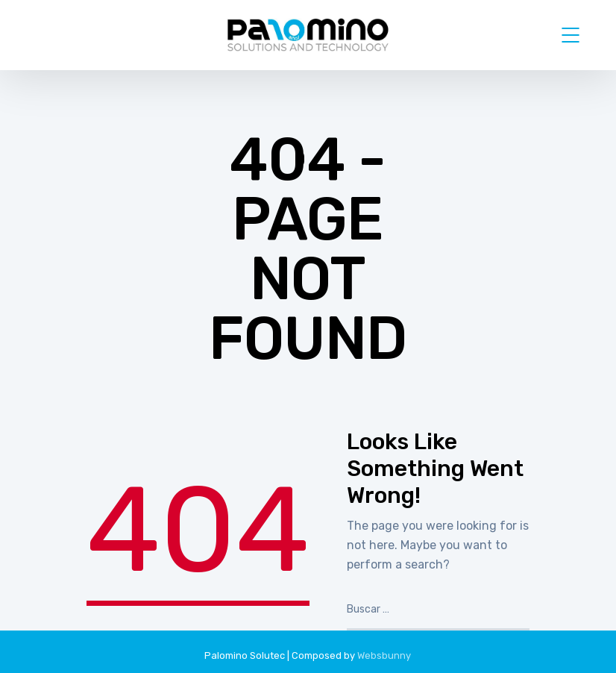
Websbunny (384, 655)
